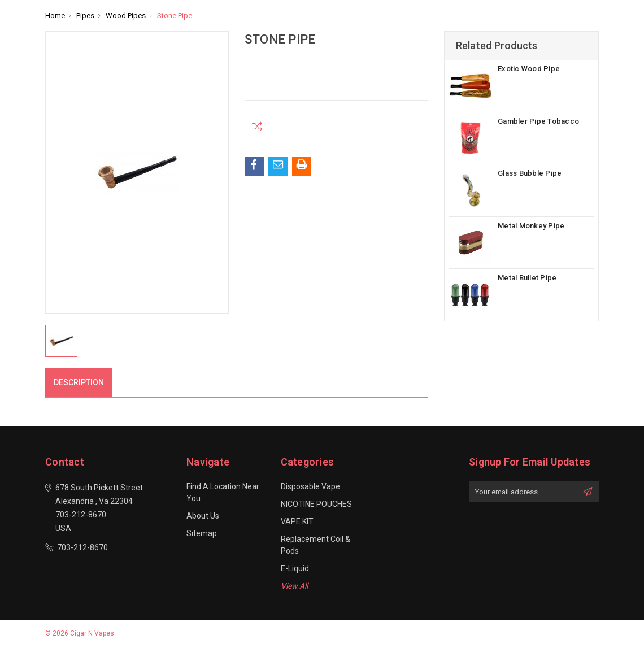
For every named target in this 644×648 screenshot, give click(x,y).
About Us (203, 516)
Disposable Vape (310, 486)
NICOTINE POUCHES (316, 504)
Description (79, 382)
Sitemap (202, 533)
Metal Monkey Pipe (531, 226)
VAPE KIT (297, 521)
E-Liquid (295, 568)
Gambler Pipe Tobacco (538, 121)
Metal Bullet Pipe (527, 278)
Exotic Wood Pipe (529, 69)
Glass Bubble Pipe (530, 173)
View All (294, 586)
